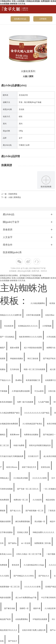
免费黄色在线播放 (31, 435)
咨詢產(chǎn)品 (20, 19)
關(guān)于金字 (28, 222)
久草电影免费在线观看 (21, 391)
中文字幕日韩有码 (48, 598)
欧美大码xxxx (12, 467)
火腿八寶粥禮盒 (15, 197)
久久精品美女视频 (21, 478)
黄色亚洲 (16, 565)
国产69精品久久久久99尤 (24, 576)
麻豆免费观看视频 (23, 522)
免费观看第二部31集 (43, 543)
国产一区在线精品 (7, 337)
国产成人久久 (16, 511)
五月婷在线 (15, 369)
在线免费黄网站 (22, 619)
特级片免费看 (19, 445)
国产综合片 (13, 641)
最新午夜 (37, 608)
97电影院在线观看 (40, 619)
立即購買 (43, 19)
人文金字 (28, 237)
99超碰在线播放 (17, 359)
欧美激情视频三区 (33, 380)
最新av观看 (15, 348)
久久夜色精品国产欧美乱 (33, 424)
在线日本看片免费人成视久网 (34, 630)
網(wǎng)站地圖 (24, 271)
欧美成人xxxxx (6, 554)
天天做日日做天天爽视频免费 (12, 456)
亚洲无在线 (46, 467)
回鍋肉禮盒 (13, 194)
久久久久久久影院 (40, 478)
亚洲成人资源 (23, 532)
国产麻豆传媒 (10, 608)
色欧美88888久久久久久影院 (31, 337)
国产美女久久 (44, 576)
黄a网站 (19, 380)
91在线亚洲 (9, 326)
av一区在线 (26, 543)
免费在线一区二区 (21, 500)
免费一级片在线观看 (25, 402)
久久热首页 (37, 500)
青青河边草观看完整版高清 (40, 445)
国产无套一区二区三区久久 (28, 489)
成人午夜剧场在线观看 (33, 348)
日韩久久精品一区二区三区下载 (29, 554)
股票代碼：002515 (39, 271)
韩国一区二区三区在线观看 (35, 369)
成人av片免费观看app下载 (26, 598)
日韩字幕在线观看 (34, 315)
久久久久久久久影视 (33, 587)
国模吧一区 (24, 608)
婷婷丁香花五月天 (29, 467)
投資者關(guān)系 (12, 252)
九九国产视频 (44, 402)
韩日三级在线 (33, 359)
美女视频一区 (40, 522)
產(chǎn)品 (28, 214)
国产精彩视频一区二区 (35, 511)
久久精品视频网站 (38, 303)
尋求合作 (28, 245)
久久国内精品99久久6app (34, 565)
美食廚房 (28, 230)
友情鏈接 (13, 271)
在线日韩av (50, 315)
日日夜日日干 (34, 456)
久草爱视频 (47, 326)
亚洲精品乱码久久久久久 (28, 326)
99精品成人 (5, 478)
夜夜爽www (15, 435)
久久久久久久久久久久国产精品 (37, 413)
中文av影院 (39, 391)
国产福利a (13, 543)
